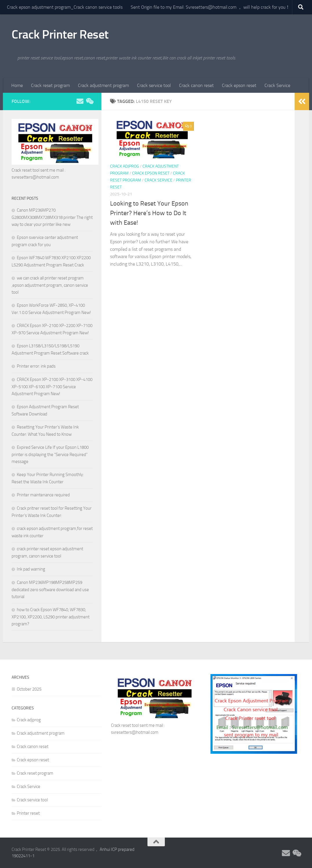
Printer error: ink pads (36, 366)
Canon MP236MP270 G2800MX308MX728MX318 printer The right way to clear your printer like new (52, 217)
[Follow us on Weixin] (89, 101)
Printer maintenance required (43, 495)
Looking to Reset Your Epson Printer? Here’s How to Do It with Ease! (149, 213)
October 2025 (29, 689)
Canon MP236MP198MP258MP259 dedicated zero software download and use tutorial (50, 590)
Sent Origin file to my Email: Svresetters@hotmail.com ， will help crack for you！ (210, 7)
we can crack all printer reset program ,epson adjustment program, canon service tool (50, 285)
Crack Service (277, 85)
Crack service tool (154, 85)
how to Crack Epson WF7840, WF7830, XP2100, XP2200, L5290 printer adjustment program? (51, 617)
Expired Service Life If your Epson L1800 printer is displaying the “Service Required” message (50, 454)
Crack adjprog (125, 166)
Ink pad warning (31, 569)
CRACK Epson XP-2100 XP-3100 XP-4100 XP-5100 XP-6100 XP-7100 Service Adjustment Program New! (52, 387)
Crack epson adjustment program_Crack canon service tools (65, 7)
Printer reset (28, 813)
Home (17, 85)
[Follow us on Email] (80, 101)
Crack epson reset (239, 85)
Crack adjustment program (103, 85)
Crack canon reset (196, 85)
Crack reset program (50, 85)
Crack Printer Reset (60, 34)
